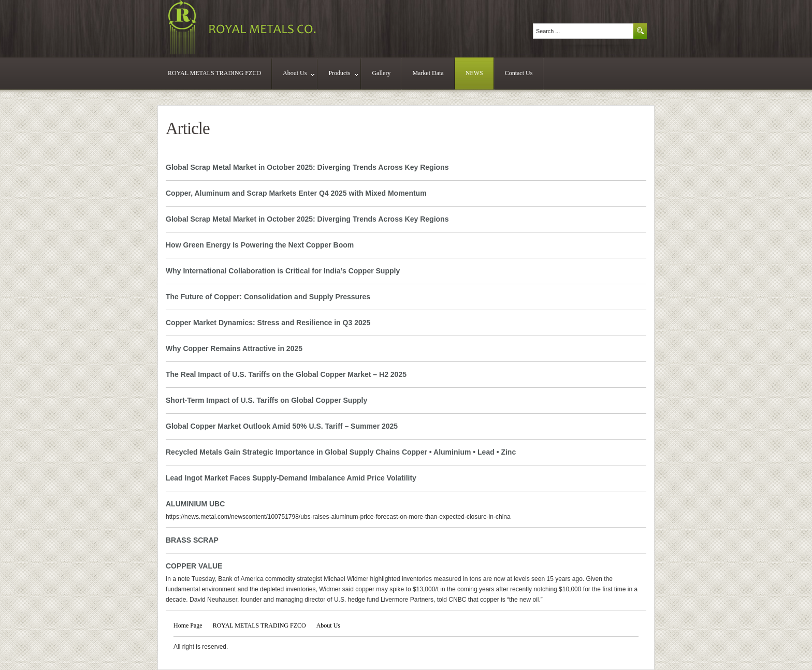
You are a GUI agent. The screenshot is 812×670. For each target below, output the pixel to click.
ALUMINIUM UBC (195, 504)
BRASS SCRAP (192, 540)
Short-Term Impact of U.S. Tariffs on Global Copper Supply (266, 400)
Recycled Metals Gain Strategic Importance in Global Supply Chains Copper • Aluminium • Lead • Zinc (341, 452)
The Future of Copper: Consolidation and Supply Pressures (268, 297)
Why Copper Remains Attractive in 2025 (234, 348)
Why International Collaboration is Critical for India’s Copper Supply (283, 271)
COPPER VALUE (194, 566)
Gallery (381, 73)
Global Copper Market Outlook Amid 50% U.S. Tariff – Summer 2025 (282, 426)
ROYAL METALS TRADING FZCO (214, 73)
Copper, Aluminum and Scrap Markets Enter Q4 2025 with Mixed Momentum (296, 193)
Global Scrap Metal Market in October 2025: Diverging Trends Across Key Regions (307, 167)
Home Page (188, 625)
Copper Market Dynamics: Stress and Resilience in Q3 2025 (268, 323)
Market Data (428, 73)
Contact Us (519, 73)
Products (343, 73)
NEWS (474, 73)
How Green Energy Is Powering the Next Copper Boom (260, 245)
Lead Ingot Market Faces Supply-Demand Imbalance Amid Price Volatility (291, 478)
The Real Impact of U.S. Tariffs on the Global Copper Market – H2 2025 (286, 374)
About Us (299, 73)
